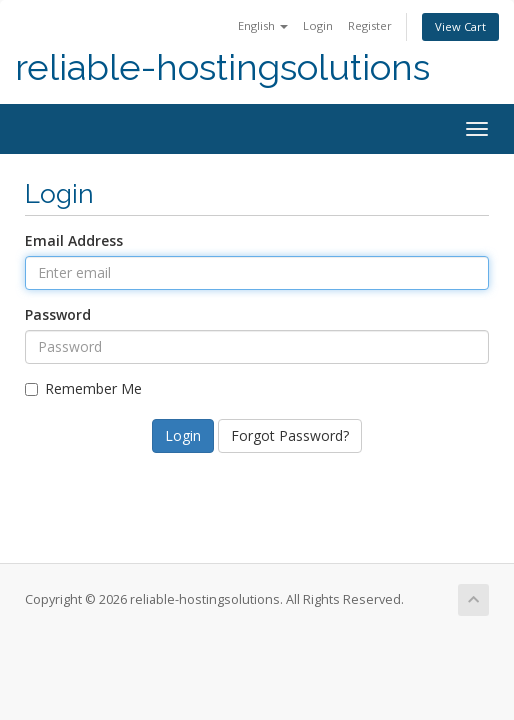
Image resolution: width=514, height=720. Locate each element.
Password (58, 314)
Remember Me (83, 388)
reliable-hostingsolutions (222, 67)
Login (318, 25)
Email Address (74, 240)
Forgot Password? (290, 435)
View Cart (460, 26)
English (263, 25)
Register (370, 25)
